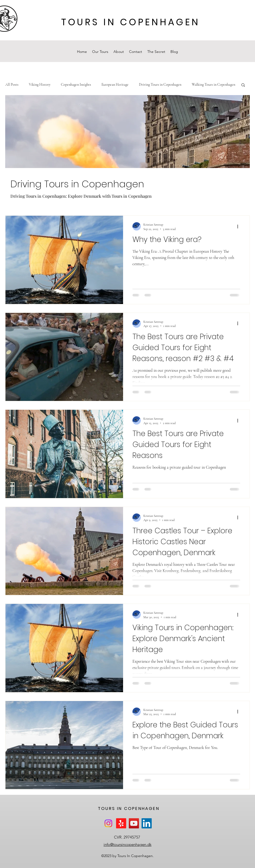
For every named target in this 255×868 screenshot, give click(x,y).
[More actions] (239, 226)
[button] (243, 85)
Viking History (40, 85)
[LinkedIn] (147, 823)
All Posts (12, 85)
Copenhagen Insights (76, 85)
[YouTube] (134, 823)
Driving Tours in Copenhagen (160, 85)
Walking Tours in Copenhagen (213, 85)
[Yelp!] (121, 823)
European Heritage (115, 85)
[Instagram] (108, 823)
